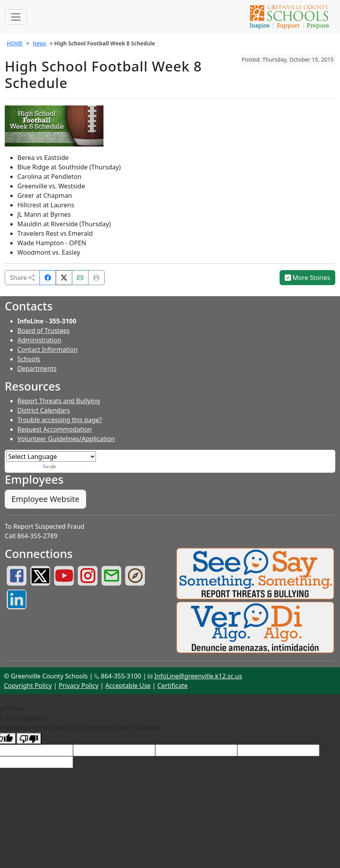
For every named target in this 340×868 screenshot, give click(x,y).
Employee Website (45, 499)
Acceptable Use (128, 686)
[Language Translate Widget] (51, 457)
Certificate (173, 686)
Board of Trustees (43, 331)
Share (22, 278)
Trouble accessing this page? (60, 420)
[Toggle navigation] (16, 17)
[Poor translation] (29, 739)
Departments (37, 368)
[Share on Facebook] (48, 278)
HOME (15, 43)
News (39, 43)
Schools (29, 359)
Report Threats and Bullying (59, 401)
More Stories (308, 278)
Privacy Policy (78, 686)
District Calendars (44, 410)
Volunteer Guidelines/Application (66, 439)
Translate (64, 466)
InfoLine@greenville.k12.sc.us (198, 676)
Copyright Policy (28, 686)
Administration (39, 340)
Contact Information (48, 349)
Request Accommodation (54, 429)
